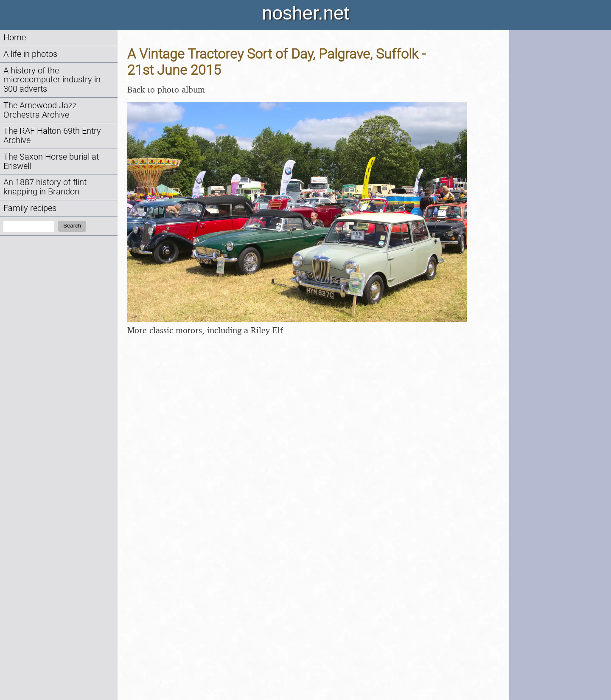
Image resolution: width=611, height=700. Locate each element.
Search (72, 226)
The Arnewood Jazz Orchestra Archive (40, 110)
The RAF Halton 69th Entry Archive (52, 136)
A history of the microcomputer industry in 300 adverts (52, 80)
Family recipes (30, 208)
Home (15, 38)
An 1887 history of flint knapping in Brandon (45, 187)
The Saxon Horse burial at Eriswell (51, 162)
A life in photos (30, 54)
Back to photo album (166, 89)
